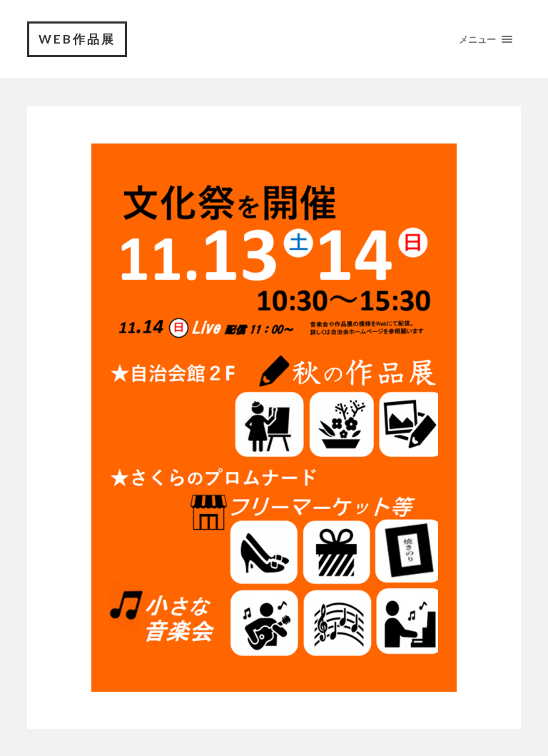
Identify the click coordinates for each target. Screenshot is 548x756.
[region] (274, 418)
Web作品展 (77, 39)
